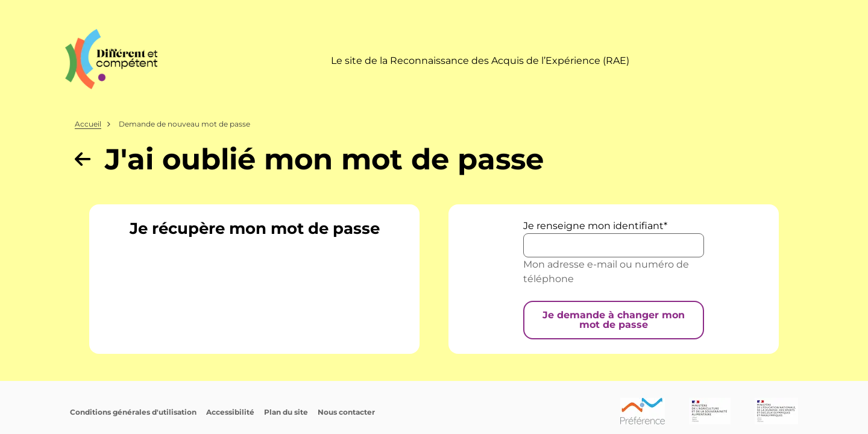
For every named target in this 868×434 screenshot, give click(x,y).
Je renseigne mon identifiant (593, 226)
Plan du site (286, 412)
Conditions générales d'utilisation (133, 412)
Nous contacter (346, 412)
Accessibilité (230, 412)
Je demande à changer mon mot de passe (614, 320)
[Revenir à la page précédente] (83, 159)
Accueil (88, 124)
